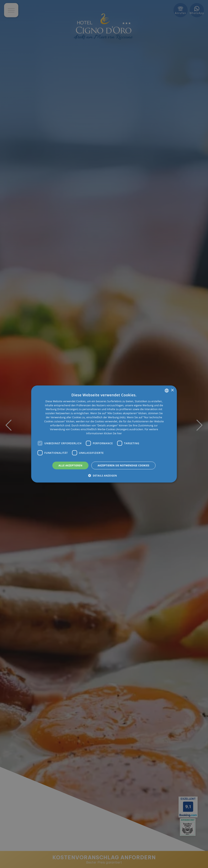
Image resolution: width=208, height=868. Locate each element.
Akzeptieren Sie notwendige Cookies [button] (123, 465)
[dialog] (104, 434)
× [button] (172, 390)
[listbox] (167, 390)
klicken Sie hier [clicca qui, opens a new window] (113, 433)
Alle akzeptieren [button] (70, 465)
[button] (104, 476)
